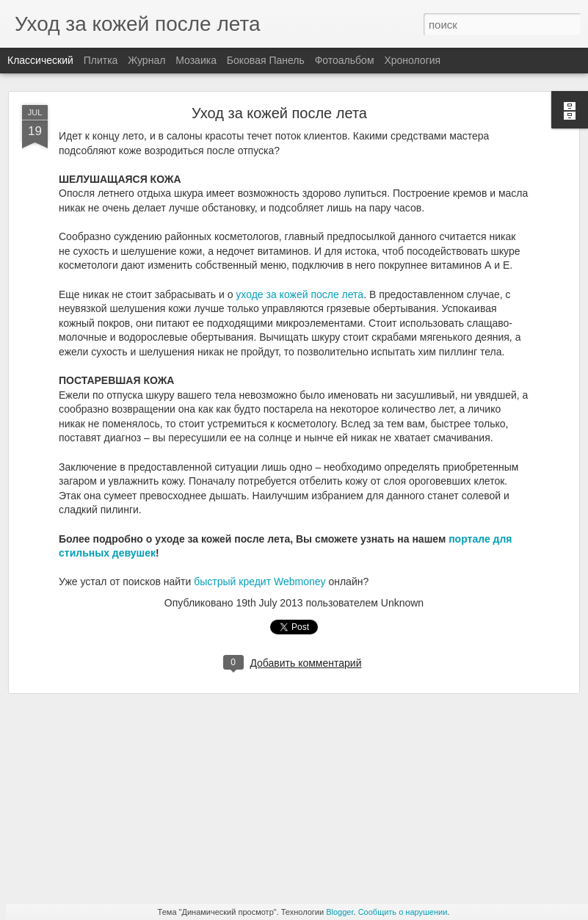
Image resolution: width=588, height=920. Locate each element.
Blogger (340, 912)
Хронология (412, 60)
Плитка (101, 60)
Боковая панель (266, 60)
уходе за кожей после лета (300, 294)
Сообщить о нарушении (403, 912)
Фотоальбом (345, 60)
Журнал (146, 60)
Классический (40, 60)
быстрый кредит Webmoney (259, 582)
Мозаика (196, 60)
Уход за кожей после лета (279, 113)
